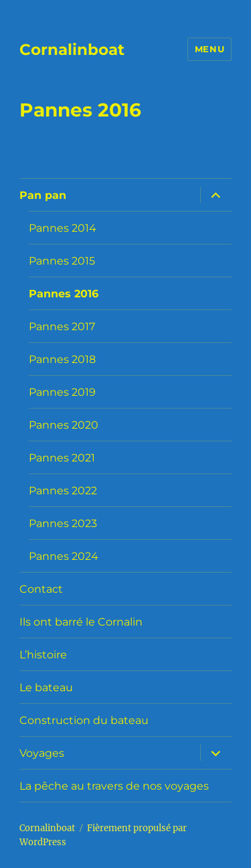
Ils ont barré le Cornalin (81, 622)
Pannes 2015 (62, 261)
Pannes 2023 (63, 523)
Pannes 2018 (62, 359)
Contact (41, 589)
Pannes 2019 (62, 392)
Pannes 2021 (62, 458)
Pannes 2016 (64, 294)
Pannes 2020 (64, 425)
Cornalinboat (72, 50)
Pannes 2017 (62, 327)
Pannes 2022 (63, 491)
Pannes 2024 (64, 556)
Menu (210, 49)
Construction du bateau (84, 720)
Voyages (42, 753)
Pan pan (43, 195)
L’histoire (43, 655)
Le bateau (46, 688)
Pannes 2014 (63, 228)
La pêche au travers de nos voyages (114, 786)
